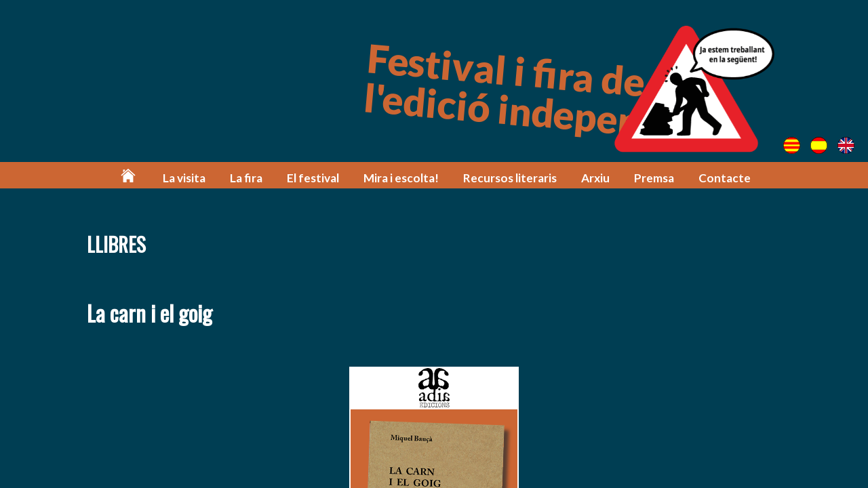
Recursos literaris (510, 178)
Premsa (654, 178)
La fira (246, 178)
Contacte (725, 178)
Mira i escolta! (401, 178)
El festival (313, 178)
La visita (184, 178)
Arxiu (595, 178)
